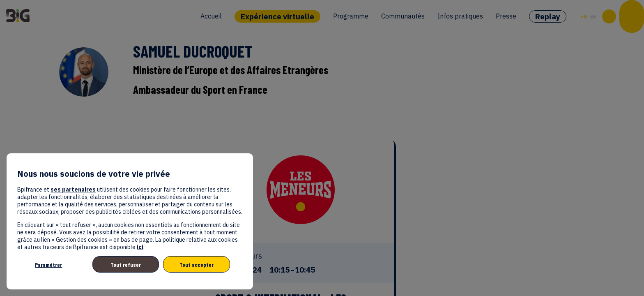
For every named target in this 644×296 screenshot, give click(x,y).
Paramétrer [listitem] (48, 265)
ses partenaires (73, 190)
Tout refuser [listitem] (126, 265)
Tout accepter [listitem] (197, 265)
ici (140, 247)
